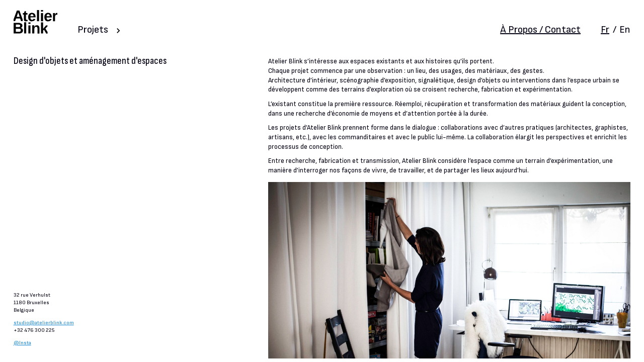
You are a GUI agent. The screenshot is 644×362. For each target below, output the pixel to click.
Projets (93, 30)
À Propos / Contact (540, 30)
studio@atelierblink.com (44, 323)
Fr (605, 30)
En (625, 30)
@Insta (22, 343)
